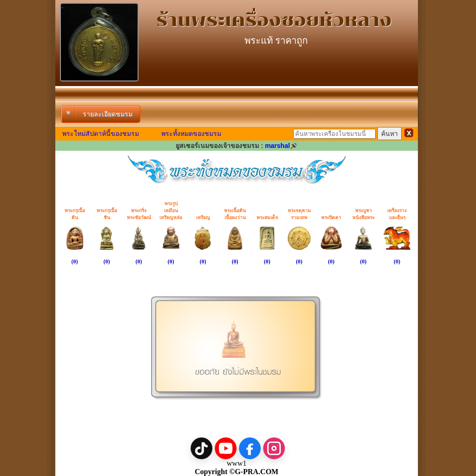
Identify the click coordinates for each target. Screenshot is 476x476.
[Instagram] (274, 448)
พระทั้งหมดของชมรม (191, 134)
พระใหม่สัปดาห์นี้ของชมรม (101, 134)
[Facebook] (250, 448)
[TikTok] (202, 448)
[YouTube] (226, 448)
